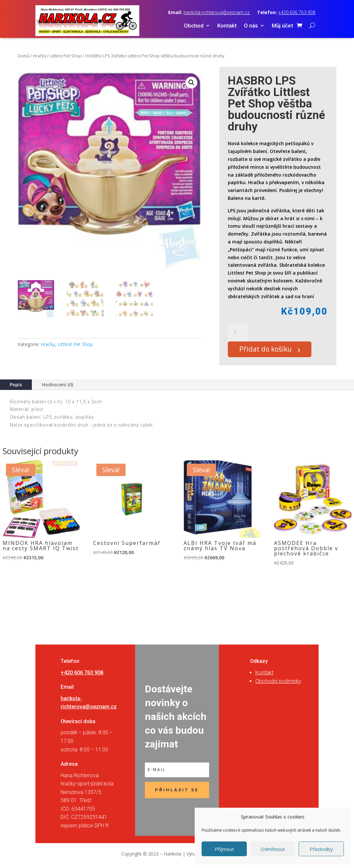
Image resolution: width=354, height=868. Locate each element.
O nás (251, 26)
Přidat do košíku (270, 351)
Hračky (40, 56)
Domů (24, 56)
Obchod (194, 26)
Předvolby (321, 849)
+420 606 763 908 (297, 12)
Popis (16, 387)
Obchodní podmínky (278, 684)
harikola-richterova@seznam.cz (217, 12)
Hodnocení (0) (58, 387)
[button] (191, 83)
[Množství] (238, 332)
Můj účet (282, 26)
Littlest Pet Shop (66, 56)
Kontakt (227, 26)
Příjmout (224, 849)
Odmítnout (273, 849)
